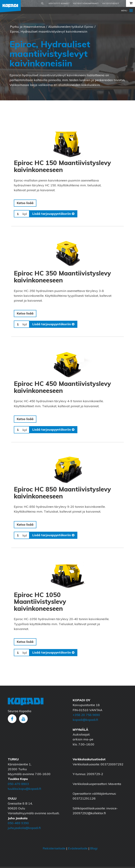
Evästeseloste (78, 850)
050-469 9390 (18, 824)
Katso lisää (25, 203)
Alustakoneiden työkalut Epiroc (71, 27)
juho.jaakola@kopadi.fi (24, 829)
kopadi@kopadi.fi (85, 721)
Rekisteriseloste (54, 850)
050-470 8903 (18, 785)
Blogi (94, 850)
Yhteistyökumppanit (86, 3)
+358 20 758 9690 (86, 716)
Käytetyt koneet (59, 3)
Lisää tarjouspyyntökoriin (54, 214)
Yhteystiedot (111, 3)
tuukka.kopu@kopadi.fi (24, 790)
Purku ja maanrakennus (28, 27)
